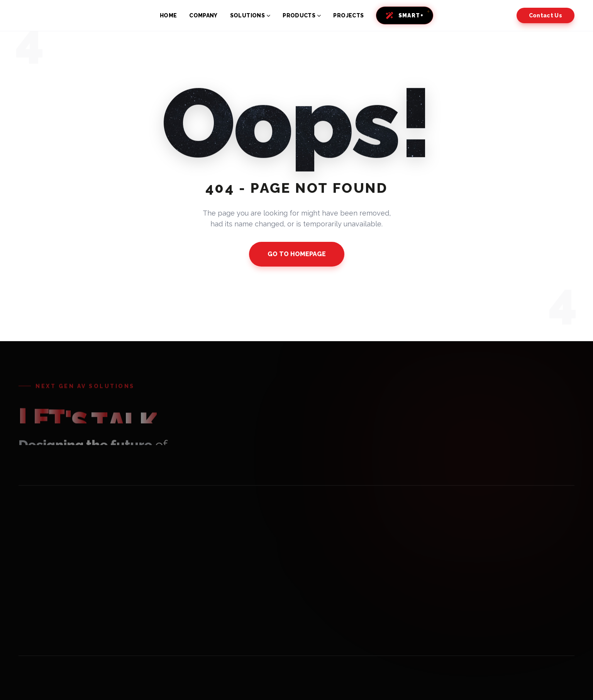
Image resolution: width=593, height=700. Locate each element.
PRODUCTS (302, 15)
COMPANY (203, 15)
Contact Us (546, 15)
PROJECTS (348, 15)
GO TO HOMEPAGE (297, 254)
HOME (168, 15)
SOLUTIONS (250, 15)
